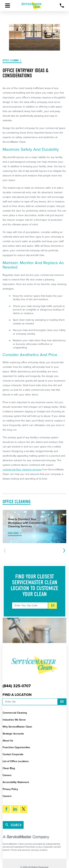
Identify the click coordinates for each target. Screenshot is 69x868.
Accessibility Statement (16, 782)
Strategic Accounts (13, 734)
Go (53, 605)
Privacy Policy (10, 789)
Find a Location (17, 695)
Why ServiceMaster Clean (17, 727)
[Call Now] (62, 6)
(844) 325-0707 (17, 686)
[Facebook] (6, 809)
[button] (8, 5)
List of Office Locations (16, 761)
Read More (13, 533)
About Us (8, 741)
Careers (7, 775)
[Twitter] (24, 809)
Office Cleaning (11, 61)
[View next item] (64, 551)
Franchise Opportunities (16, 747)
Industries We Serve (14, 720)
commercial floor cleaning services (22, 470)
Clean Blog (9, 768)
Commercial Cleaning (15, 713)
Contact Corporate (13, 754)
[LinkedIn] (15, 809)
